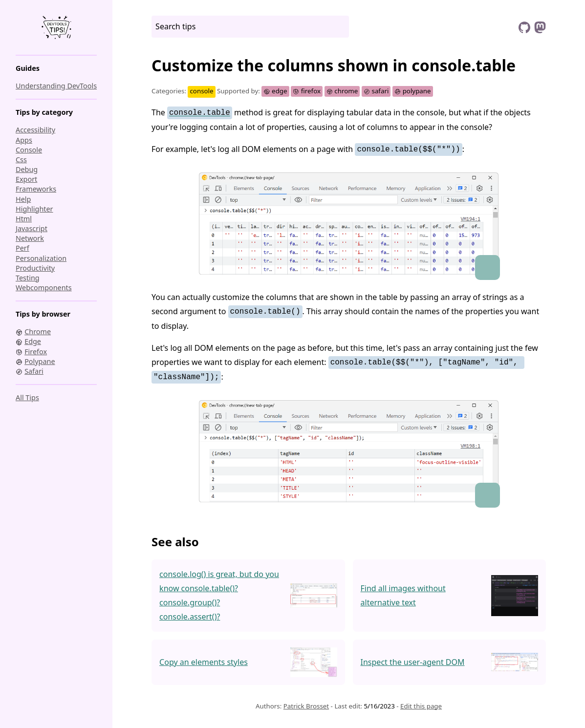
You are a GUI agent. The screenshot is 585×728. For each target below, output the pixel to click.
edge (275, 91)
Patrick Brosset (306, 706)
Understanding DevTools (56, 86)
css (21, 160)
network (30, 238)
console (29, 150)
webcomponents (44, 288)
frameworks (36, 189)
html (24, 219)
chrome (342, 91)
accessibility (35, 130)
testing (28, 278)
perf (22, 248)
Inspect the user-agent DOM (413, 662)
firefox (307, 91)
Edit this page (421, 706)
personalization (41, 258)
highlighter (34, 209)
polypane (413, 91)
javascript (32, 228)
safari (376, 91)
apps (24, 140)
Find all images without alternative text (403, 595)
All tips (27, 397)
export (26, 179)
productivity (35, 268)
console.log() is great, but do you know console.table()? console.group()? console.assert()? (219, 595)
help (23, 199)
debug (27, 169)
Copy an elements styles (204, 662)
